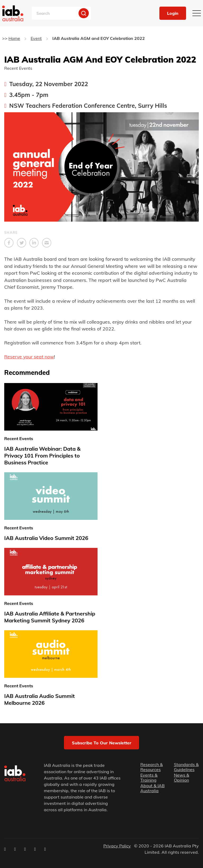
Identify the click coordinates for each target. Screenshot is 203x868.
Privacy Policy (117, 846)
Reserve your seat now (29, 357)
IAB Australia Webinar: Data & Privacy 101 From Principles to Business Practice (42, 456)
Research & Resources (152, 767)
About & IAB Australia (153, 788)
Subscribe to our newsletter (102, 743)
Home (14, 38)
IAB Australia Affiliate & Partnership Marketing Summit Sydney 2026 (50, 617)
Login (173, 13)
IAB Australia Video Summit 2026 (46, 538)
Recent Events (18, 68)
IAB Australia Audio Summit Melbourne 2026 (40, 699)
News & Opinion (182, 778)
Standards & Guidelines (186, 767)
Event (36, 38)
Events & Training (149, 778)
